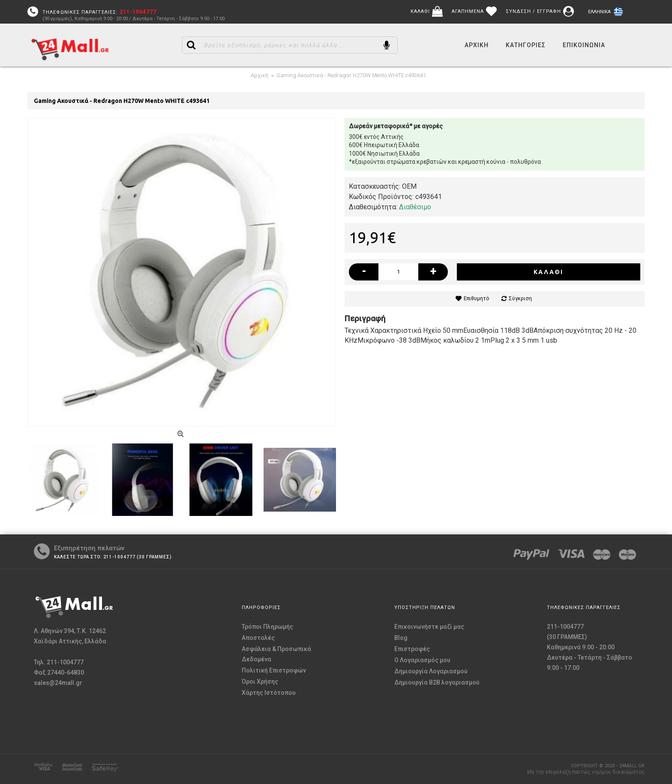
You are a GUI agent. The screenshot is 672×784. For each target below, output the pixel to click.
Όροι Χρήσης (260, 681)
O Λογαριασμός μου (422, 660)
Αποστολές (258, 638)
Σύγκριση (520, 299)
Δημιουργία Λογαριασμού (431, 671)
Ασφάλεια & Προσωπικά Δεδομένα (276, 654)
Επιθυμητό (476, 299)
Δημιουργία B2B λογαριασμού (437, 682)
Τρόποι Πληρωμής (267, 627)
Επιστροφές (412, 649)
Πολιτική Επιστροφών (274, 670)
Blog (401, 638)
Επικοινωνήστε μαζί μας (429, 627)
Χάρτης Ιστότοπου (269, 693)
